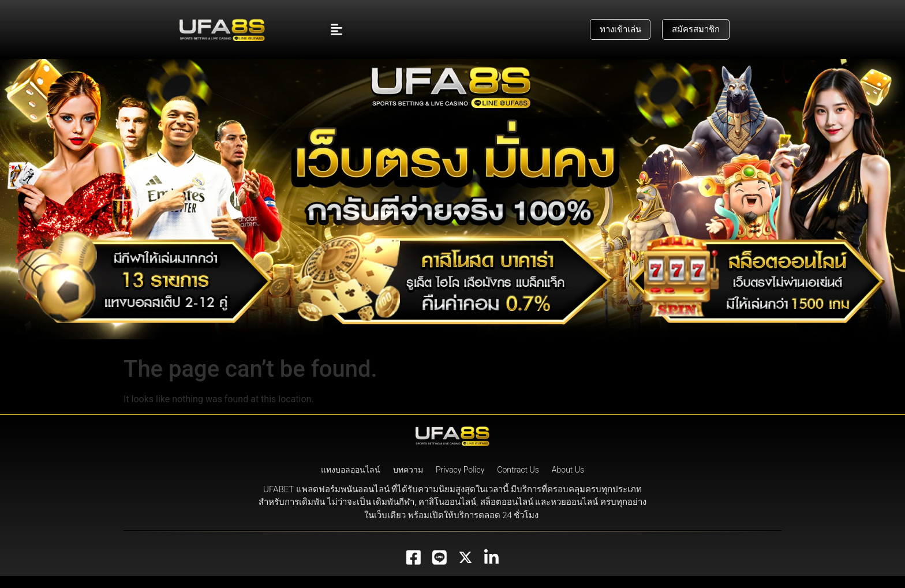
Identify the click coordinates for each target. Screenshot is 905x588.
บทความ (408, 482)
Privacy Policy (460, 482)
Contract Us (518, 482)
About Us (568, 482)
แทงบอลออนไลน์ (351, 482)
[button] (336, 30)
